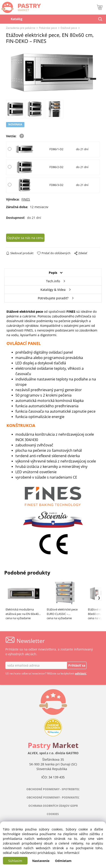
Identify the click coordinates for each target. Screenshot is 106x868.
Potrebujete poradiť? (53, 298)
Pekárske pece (48, 28)
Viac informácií (68, 853)
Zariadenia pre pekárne (21, 28)
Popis (53, 273)
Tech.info (53, 281)
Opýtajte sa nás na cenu (25, 238)
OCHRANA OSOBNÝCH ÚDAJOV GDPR (53, 806)
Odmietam (63, 861)
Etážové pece (69, 28)
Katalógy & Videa (53, 290)
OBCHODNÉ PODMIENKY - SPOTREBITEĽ (53, 789)
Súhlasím (15, 861)
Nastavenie (41, 861)
